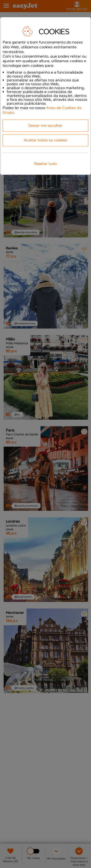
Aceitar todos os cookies (45, 140)
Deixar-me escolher (45, 126)
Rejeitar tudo (45, 164)
